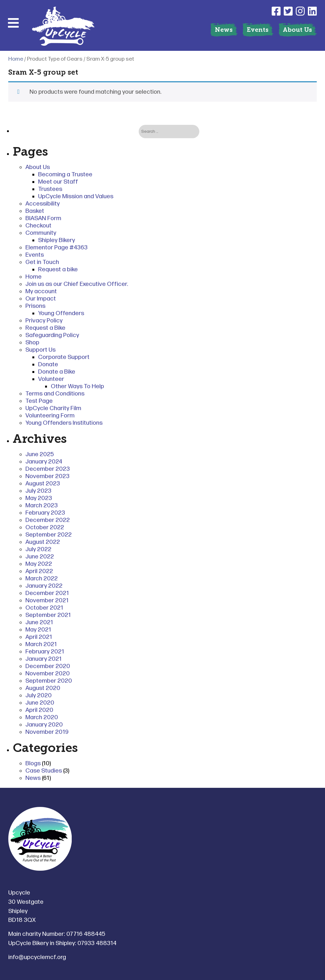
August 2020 (43, 688)
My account (41, 291)
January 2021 (43, 659)
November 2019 (47, 732)
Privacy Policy (44, 321)
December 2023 (48, 469)
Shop (32, 343)
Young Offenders (61, 313)
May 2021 (38, 630)
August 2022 (43, 542)
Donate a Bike (57, 372)
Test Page (39, 401)
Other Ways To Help (77, 386)
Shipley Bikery (56, 240)
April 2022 (39, 571)
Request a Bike (45, 328)
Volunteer (51, 379)
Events (258, 30)
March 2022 (42, 579)
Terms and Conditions (55, 394)
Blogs (33, 764)
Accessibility (43, 204)
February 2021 (45, 652)
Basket (35, 211)
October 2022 (45, 527)
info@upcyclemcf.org (37, 957)
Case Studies (44, 771)
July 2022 (38, 549)
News (224, 30)
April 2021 (39, 637)
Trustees (50, 189)
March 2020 (42, 717)
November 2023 (47, 476)
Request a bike (58, 270)
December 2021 (47, 593)
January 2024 (44, 462)
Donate (48, 365)
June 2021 (39, 622)
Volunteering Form (50, 416)
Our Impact (41, 299)
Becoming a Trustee (65, 175)
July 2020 (39, 696)
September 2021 (48, 615)
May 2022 (39, 564)
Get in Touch (42, 262)
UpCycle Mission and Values (76, 196)
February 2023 (45, 513)
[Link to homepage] (63, 27)
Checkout (38, 226)
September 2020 (49, 681)
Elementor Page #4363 (56, 248)
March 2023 (42, 506)
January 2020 (44, 725)
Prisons (35, 306)
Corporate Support (64, 357)
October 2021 (44, 608)
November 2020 (48, 674)
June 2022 (40, 557)
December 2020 (48, 666)
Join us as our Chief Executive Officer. (77, 284)
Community (41, 233)
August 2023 (43, 484)
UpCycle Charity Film (53, 408)
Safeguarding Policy (52, 335)
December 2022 (48, 520)
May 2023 (39, 498)
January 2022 (44, 586)
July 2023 (38, 491)
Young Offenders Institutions (64, 423)
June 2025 (40, 454)
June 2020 (40, 703)
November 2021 (47, 601)
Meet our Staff (58, 182)
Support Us (40, 350)
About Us (297, 30)
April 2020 (39, 710)
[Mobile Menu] (13, 23)
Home (16, 59)
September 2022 (49, 535)
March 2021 (41, 644)
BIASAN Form (43, 218)
